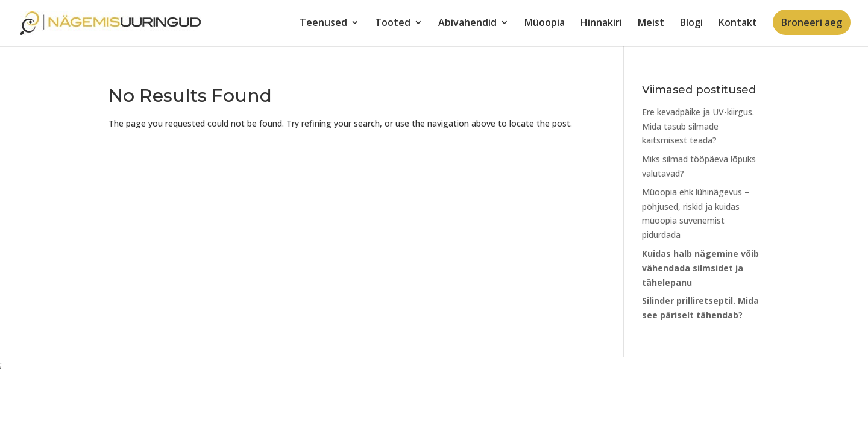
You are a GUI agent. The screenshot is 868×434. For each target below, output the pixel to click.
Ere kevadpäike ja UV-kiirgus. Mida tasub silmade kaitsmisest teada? (698, 126)
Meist (651, 24)
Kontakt (738, 24)
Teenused (323, 24)
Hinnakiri (601, 24)
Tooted (393, 24)
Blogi (691, 24)
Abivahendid (467, 24)
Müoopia (545, 24)
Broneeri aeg (812, 22)
